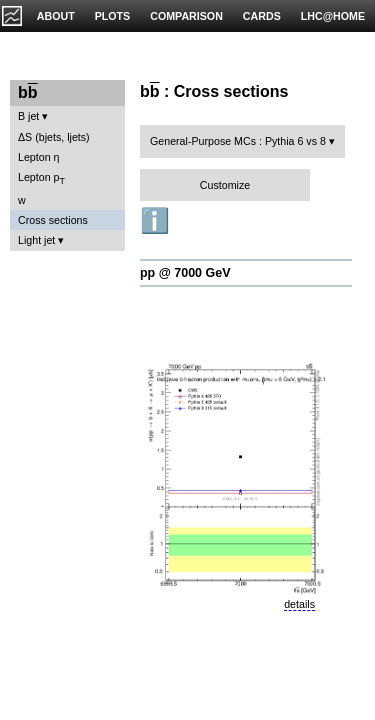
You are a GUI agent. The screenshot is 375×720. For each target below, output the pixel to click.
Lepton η (38, 157)
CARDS (262, 16)
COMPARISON (186, 16)
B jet (28, 116)
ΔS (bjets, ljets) (54, 137)
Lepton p (41, 178)
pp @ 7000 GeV (185, 273)
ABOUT (56, 16)
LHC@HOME (333, 16)
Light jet (36, 240)
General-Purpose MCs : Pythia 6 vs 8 (238, 141)
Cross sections (53, 220)
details (299, 604)
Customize (225, 185)
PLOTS (113, 16)
